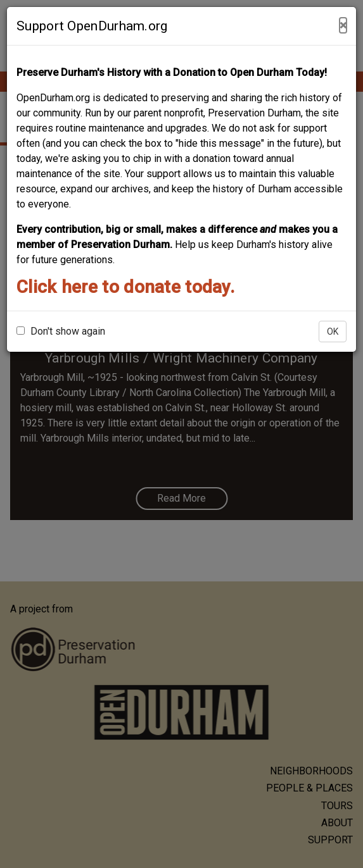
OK (333, 332)
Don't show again (61, 331)
